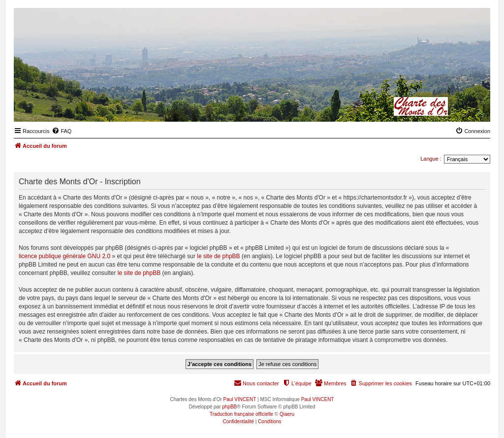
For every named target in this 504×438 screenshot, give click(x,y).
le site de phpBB (218, 256)
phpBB (229, 407)
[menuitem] (62, 131)
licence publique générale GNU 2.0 (64, 256)
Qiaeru (287, 414)
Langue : (431, 159)
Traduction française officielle (241, 414)
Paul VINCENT (240, 399)
